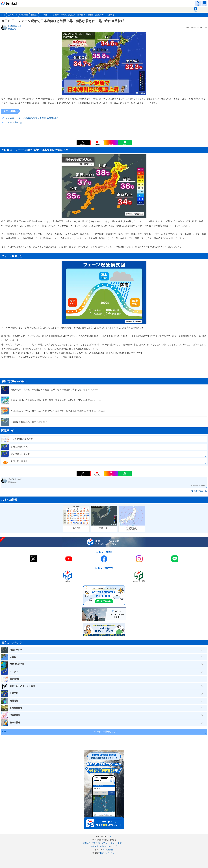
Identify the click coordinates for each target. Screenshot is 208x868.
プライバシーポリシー (101, 843)
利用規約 (87, 843)
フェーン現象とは (14, 122)
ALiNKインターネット (108, 853)
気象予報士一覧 (200, 491)
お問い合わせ (105, 846)
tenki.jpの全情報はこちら (106, 732)
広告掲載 (95, 846)
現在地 (196, 11)
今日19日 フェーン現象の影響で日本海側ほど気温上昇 (32, 118)
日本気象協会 (108, 850)
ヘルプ (114, 846)
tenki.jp (10, 3)
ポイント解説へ (10, 111)
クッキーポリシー (118, 843)
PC (111, 836)
